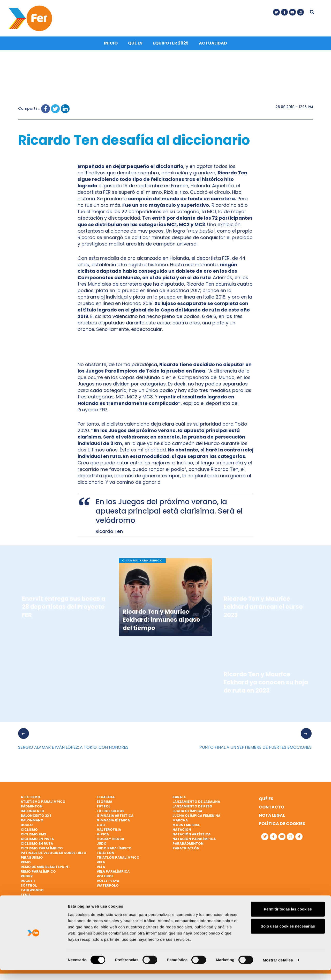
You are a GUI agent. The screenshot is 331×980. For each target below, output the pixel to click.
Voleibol (105, 877)
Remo (26, 863)
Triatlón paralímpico (118, 859)
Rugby (27, 877)
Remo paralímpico (38, 873)
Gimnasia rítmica (113, 821)
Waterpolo (108, 886)
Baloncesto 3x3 (36, 817)
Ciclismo (29, 831)
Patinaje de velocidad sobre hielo (54, 854)
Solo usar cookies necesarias (288, 936)
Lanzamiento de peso (192, 808)
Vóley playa (108, 882)
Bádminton (32, 808)
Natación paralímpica (194, 840)
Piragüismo (32, 859)
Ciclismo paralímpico (42, 849)
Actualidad (213, 44)
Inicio (111, 44)
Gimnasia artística (115, 817)
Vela (101, 863)
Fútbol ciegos (111, 812)
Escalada (106, 798)
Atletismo (31, 798)
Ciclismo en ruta (37, 845)
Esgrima (104, 803)
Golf (101, 826)
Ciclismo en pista (37, 840)
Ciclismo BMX (33, 835)
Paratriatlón (186, 849)
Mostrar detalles (278, 970)
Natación (182, 831)
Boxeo (27, 826)
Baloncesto (32, 812)
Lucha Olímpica (187, 812)
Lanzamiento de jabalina (196, 803)
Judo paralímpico (114, 849)
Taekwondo (32, 891)
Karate (179, 798)
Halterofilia (109, 831)
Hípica (103, 835)
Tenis (26, 896)
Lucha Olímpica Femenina (196, 817)
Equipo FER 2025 (171, 44)
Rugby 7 (28, 882)
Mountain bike (186, 826)
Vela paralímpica (113, 873)
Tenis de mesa (33, 900)
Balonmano (32, 821)
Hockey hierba (110, 840)
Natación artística (191, 835)
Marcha (180, 821)
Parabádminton (188, 845)
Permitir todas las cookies (288, 919)
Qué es (135, 44)
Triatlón (106, 854)
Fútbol (104, 808)
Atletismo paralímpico (43, 803)
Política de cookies (282, 825)
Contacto (272, 808)
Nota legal (272, 817)
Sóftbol (29, 886)
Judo (102, 845)
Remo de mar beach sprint (46, 868)
